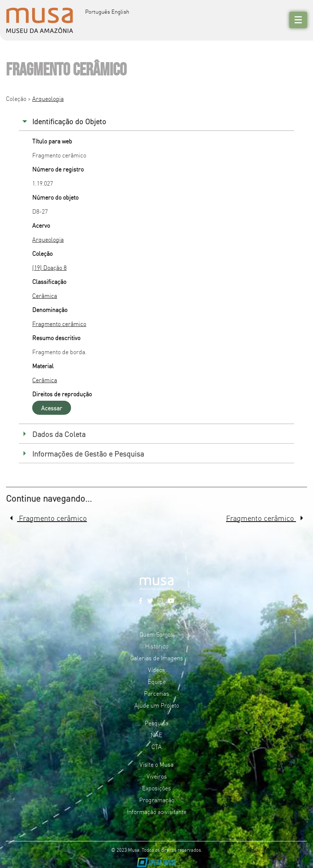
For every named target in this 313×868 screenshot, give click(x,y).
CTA (156, 746)
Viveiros (157, 776)
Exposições (156, 788)
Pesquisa (156, 723)
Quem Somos (156, 634)
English (120, 11)
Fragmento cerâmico (59, 323)
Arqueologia (48, 98)
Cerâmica (45, 295)
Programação (157, 800)
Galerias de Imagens (157, 658)
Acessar (52, 408)
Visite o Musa (156, 764)
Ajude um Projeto (157, 705)
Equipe (157, 681)
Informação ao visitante (157, 811)
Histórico (157, 646)
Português (97, 11)
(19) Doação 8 (49, 267)
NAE (156, 735)
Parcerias (156, 693)
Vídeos (156, 669)
